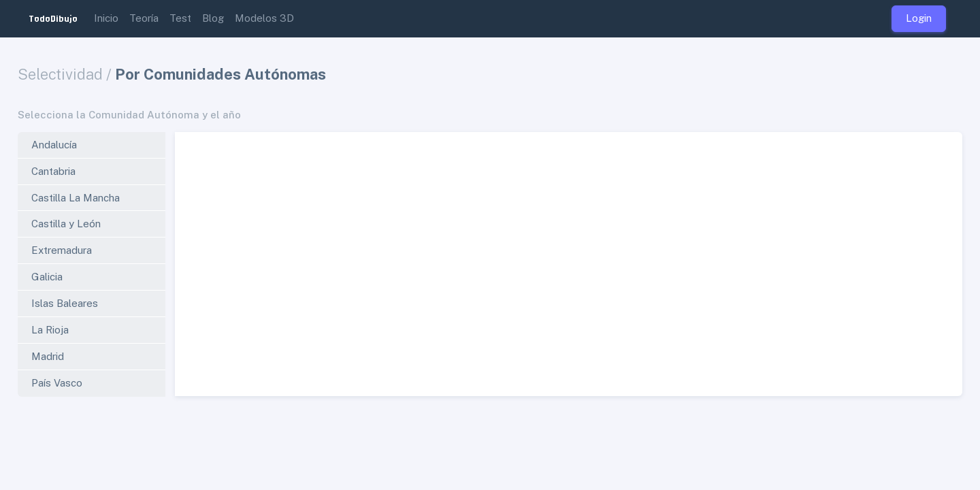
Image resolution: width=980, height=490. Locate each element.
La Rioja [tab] (50, 330)
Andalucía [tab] (54, 145)
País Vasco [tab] (57, 383)
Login (919, 18)
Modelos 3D (264, 18)
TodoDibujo (53, 18)
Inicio (106, 18)
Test (180, 18)
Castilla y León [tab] (66, 224)
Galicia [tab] (47, 277)
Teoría (144, 18)
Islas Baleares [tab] (65, 303)
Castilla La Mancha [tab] (76, 198)
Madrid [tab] (48, 356)
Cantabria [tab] (53, 171)
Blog (213, 18)
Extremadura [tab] (62, 250)
